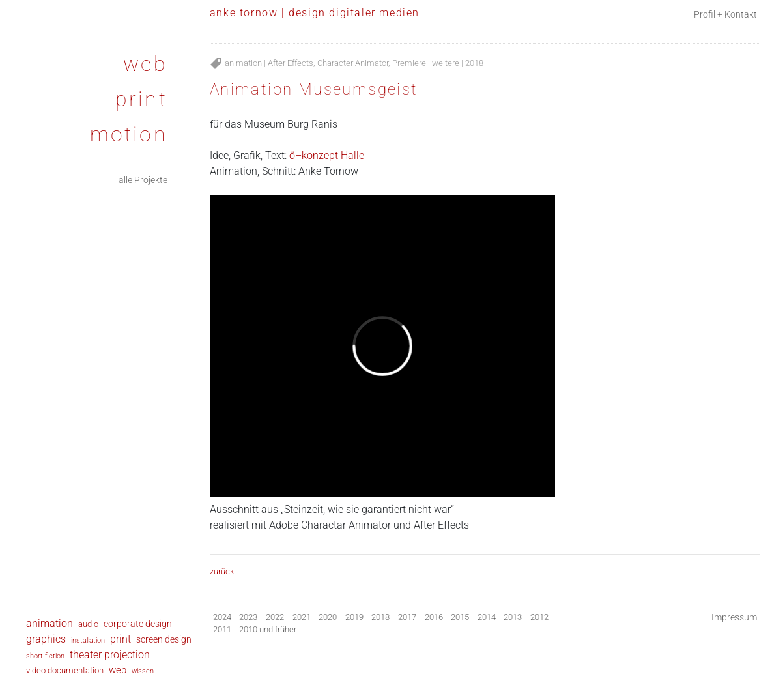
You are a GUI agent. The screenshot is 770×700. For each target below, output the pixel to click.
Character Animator (353, 63)
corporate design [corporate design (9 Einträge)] (138, 624)
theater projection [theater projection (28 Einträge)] (110, 655)
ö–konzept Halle (327, 155)
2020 (328, 617)
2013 (513, 617)
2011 (222, 629)
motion (129, 134)
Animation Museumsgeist (314, 89)
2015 (460, 617)
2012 (539, 617)
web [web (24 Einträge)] (118, 670)
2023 (248, 617)
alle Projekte (143, 180)
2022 (275, 617)
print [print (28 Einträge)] (121, 639)
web (145, 64)
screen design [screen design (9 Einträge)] (164, 639)
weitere (446, 63)
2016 (434, 617)
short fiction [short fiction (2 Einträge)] (45, 656)
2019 (354, 617)
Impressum (734, 618)
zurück (222, 571)
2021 (302, 617)
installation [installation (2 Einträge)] (88, 640)
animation (243, 63)
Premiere (409, 63)
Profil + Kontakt (725, 15)
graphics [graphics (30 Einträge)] (46, 639)
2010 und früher (268, 629)
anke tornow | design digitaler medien (315, 13)
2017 (407, 617)
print (141, 99)
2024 (222, 617)
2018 (474, 63)
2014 (487, 617)
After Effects (291, 63)
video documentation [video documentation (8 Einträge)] (65, 670)
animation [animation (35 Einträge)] (50, 623)
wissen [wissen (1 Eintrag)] (143, 671)
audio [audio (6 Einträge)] (88, 624)
